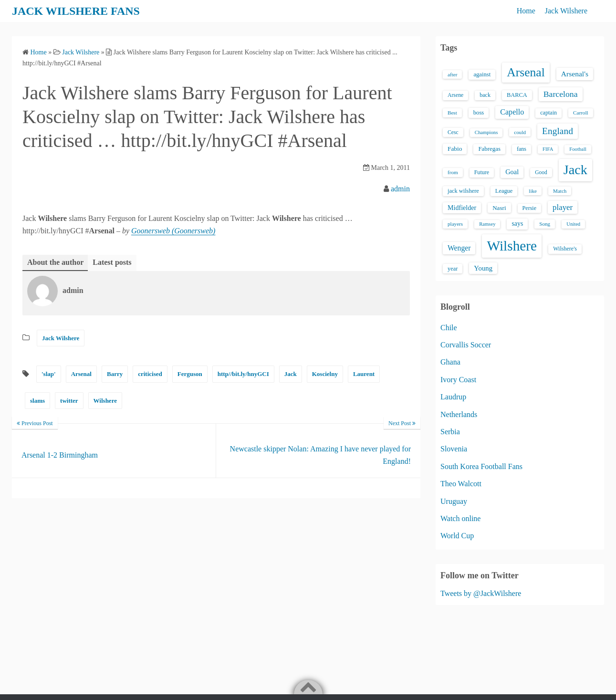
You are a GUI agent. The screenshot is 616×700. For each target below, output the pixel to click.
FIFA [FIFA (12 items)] (548, 149)
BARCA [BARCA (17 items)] (517, 95)
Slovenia (454, 449)
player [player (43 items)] (563, 207)
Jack (291, 374)
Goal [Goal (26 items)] (512, 172)
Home (526, 11)
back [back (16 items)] (485, 95)
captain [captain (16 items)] (548, 113)
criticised (150, 374)
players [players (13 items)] (455, 224)
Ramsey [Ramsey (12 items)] (487, 224)
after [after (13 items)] (452, 74)
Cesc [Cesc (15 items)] (453, 132)
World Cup (457, 536)
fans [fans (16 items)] (522, 149)
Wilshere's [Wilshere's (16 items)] (565, 249)
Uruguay (454, 501)
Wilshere (105, 401)
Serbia (450, 432)
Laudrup (453, 397)
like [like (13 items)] (533, 191)
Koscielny (325, 374)
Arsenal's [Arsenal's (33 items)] (575, 74)
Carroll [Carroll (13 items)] (581, 113)
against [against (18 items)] (482, 74)
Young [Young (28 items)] (483, 268)
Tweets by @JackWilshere (481, 593)
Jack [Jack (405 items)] (575, 170)
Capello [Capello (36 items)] (512, 112)
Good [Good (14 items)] (541, 172)
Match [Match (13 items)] (560, 191)
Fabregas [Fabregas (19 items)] (489, 149)
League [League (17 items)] (504, 191)
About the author (55, 262)
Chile (449, 328)
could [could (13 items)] (520, 132)
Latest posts (112, 262)
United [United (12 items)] (573, 224)
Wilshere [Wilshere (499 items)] (512, 246)
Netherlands (459, 414)
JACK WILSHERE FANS (76, 11)
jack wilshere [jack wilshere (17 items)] (463, 191)
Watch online (460, 518)
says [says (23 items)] (517, 224)
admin (400, 189)
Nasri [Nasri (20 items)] (499, 208)
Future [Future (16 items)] (482, 172)
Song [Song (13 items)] (545, 224)
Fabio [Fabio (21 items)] (455, 149)
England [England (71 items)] (558, 131)
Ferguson (190, 374)
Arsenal (81, 374)
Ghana (450, 362)
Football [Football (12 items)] (578, 149)
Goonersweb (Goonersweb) (173, 231)
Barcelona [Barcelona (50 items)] (561, 94)
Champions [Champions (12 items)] (486, 132)
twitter (69, 401)
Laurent (364, 374)
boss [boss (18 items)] (479, 113)
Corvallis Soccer (466, 345)
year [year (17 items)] (453, 269)
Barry (115, 374)
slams (37, 401)
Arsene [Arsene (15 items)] (455, 95)
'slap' (49, 374)
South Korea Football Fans (481, 466)
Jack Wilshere (566, 11)
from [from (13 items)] (453, 172)
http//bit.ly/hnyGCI (243, 374)
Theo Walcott (461, 484)
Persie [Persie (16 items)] (529, 208)
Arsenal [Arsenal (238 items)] (526, 72)
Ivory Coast (458, 380)
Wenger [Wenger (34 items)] (459, 248)
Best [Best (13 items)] (452, 113)
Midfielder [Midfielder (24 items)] (462, 208)
